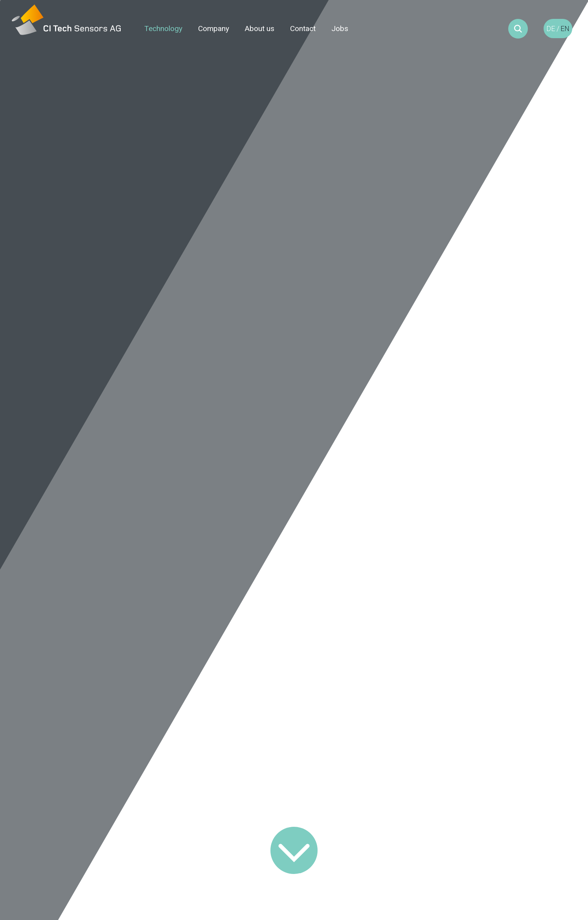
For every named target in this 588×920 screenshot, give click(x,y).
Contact (303, 29)
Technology (163, 29)
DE (551, 29)
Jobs (340, 29)
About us (260, 29)
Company (214, 29)
